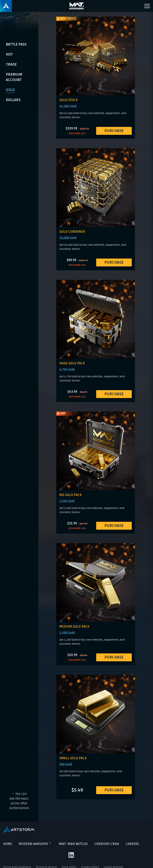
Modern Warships (35, 844)
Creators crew (107, 844)
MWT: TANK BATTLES (73, 844)
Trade (11, 64)
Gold (10, 90)
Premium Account (14, 77)
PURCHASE (114, 131)
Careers (132, 844)
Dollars (13, 100)
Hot (9, 54)
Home (8, 844)
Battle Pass (16, 44)
